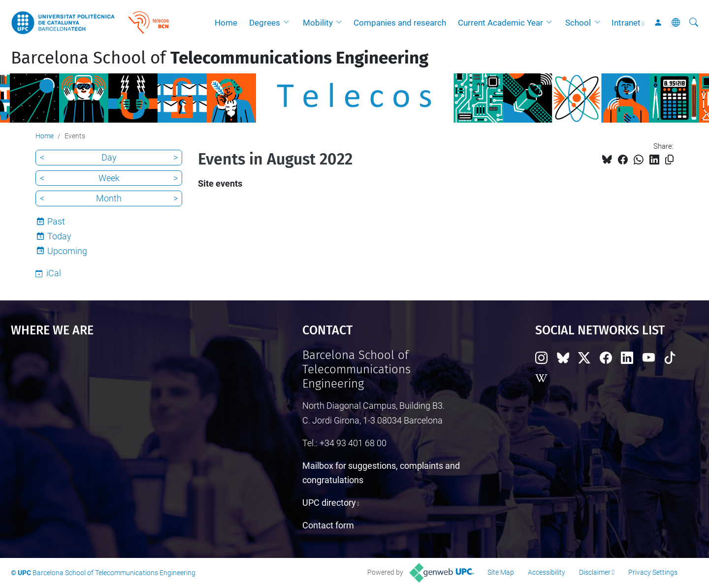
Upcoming (67, 251)
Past (56, 221)
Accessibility (547, 572)
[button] (289, 23)
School (578, 23)
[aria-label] (694, 23)
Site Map (501, 572)
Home (226, 23)
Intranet (626, 23)
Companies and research (400, 23)
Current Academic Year (500, 23)
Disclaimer (595, 572)
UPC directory (329, 503)
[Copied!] (669, 160)
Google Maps (122, 422)
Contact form (328, 525)
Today (59, 236)
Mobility (318, 23)
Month (109, 198)
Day (109, 157)
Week (109, 178)
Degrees (265, 23)
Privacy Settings (653, 572)
